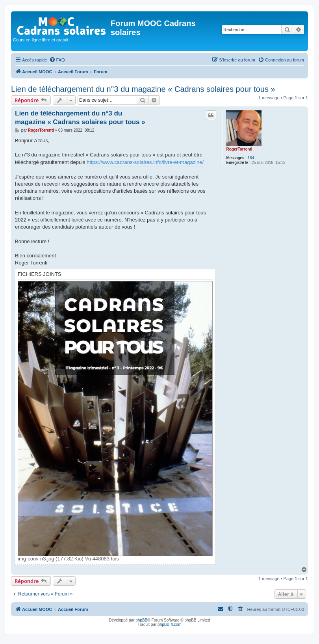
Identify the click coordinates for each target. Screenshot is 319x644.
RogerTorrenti (239, 149)
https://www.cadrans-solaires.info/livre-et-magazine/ (145, 162)
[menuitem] (57, 60)
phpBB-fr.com (170, 624)
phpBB (141, 620)
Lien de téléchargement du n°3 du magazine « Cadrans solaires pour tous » (143, 89)
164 (251, 158)
